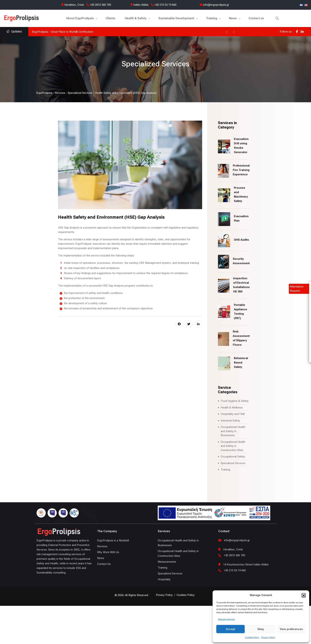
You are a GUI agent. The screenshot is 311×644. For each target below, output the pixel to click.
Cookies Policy (252, 637)
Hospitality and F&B (233, 414)
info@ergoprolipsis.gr (214, 5)
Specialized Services (233, 463)
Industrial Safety (230, 421)
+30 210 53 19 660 (164, 5)
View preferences (291, 629)
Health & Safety (136, 18)
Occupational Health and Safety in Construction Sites (233, 446)
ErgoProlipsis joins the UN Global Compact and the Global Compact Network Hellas (82, 32)
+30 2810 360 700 (99, 5)
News (233, 18)
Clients (110, 18)
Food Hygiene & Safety (235, 401)
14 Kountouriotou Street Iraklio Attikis (246, 565)
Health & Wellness (232, 408)
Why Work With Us (108, 552)
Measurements (167, 562)
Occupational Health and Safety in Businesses (233, 431)
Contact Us (104, 564)
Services (102, 546)
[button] (304, 595)
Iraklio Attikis (141, 5)
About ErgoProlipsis (80, 18)
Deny (261, 629)
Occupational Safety (233, 457)
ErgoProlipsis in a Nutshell (113, 540)
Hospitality (164, 579)
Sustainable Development (176, 18)
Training (212, 18)
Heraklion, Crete (74, 5)
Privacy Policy (268, 637)
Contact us (256, 18)
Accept (230, 629)
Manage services (226, 619)
